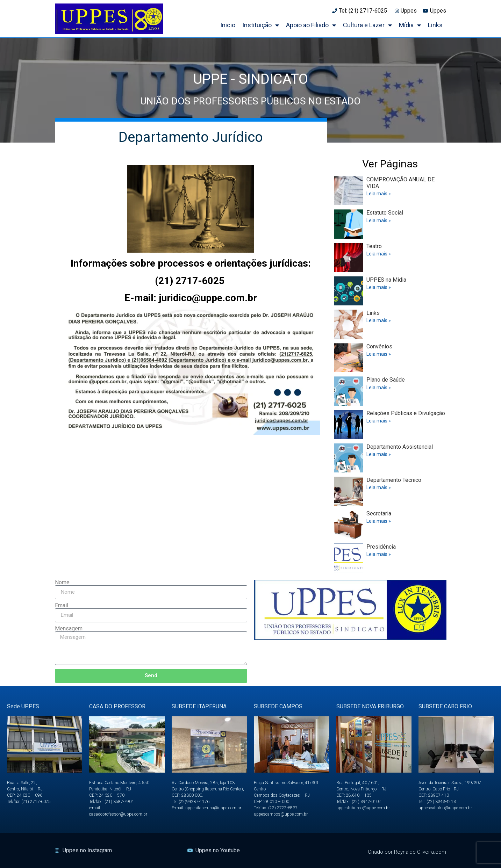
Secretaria (379, 513)
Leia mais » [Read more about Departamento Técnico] (379, 487)
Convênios (379, 346)
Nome (62, 583)
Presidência (381, 547)
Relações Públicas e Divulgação (406, 413)
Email (62, 606)
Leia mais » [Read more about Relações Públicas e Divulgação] (379, 421)
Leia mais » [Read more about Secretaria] (379, 521)
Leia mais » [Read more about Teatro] (379, 254)
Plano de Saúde (386, 380)
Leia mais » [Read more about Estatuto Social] (379, 220)
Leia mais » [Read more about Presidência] (379, 554)
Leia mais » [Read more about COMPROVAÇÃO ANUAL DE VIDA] (379, 194)
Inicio (228, 25)
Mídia (410, 25)
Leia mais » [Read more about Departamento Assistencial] (379, 454)
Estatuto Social (385, 213)
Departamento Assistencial (400, 447)
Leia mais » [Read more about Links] (379, 320)
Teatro (374, 246)
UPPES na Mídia (386, 280)
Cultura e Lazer (367, 25)
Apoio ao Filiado (311, 25)
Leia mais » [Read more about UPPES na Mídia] (379, 287)
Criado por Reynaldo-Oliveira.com (407, 852)
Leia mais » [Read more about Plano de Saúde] (379, 388)
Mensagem (69, 629)
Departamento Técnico (394, 480)
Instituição (261, 25)
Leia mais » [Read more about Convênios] (379, 354)
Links (435, 25)
